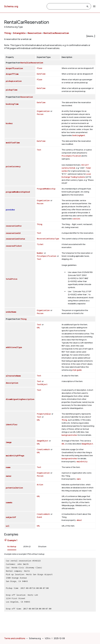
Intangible (19, 33)
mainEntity (82, 461)
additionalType (14, 347)
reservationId (13, 233)
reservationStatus (15, 239)
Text (39, 150)
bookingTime (12, 104)
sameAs (9, 502)
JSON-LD (27, 546)
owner (9, 476)
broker (9, 123)
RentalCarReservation (56, 33)
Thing (7, 33)
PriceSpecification (71, 156)
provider (10, 210)
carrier (76, 219)
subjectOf (11, 517)
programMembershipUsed (18, 192)
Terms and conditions (15, 638)
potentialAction (14, 488)
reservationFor (14, 226)
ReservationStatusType (48, 239)
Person (40, 114)
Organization (43, 111)
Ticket (40, 244)
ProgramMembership (46, 189)
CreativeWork (43, 449)
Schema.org (11, 6)
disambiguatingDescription (20, 399)
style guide (77, 370)
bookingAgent (79, 135)
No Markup (12, 546)
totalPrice (11, 279)
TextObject (42, 384)
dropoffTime (12, 74)
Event (39, 517)
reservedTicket (14, 246)
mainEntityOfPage (15, 456)
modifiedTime (13, 143)
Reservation (35, 33)
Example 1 (12, 540)
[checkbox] (50, 36)
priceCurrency (13, 166)
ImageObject (43, 441)
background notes (69, 435)
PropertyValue (44, 414)
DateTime (41, 74)
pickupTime (12, 90)
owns (79, 479)
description (12, 383)
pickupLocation (14, 81)
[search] (67, 6)
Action (40, 485)
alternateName (13, 376)
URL (38, 328)
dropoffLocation (14, 68)
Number (40, 253)
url (8, 526)
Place (40, 68)
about (79, 520)
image (9, 442)
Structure (42, 546)
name (8, 467)
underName (11, 312)
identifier (12, 424)
